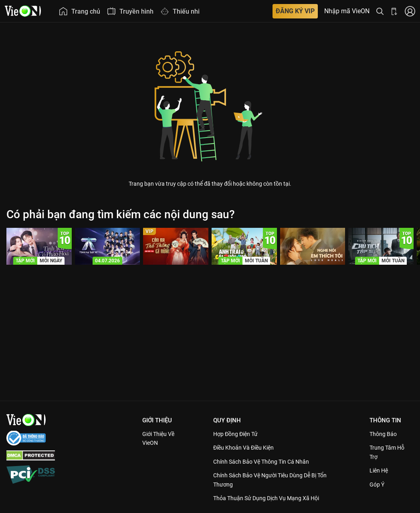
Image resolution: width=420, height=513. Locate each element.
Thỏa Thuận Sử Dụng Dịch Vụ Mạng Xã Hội (272, 498)
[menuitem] (79, 11)
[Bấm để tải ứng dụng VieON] (394, 11)
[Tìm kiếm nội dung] (380, 11)
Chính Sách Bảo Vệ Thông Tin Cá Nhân (266, 462)
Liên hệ (380, 470)
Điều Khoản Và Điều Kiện (247, 448)
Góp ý (378, 485)
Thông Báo (384, 434)
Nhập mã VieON (347, 11)
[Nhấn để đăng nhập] (410, 11)
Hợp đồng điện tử (239, 434)
